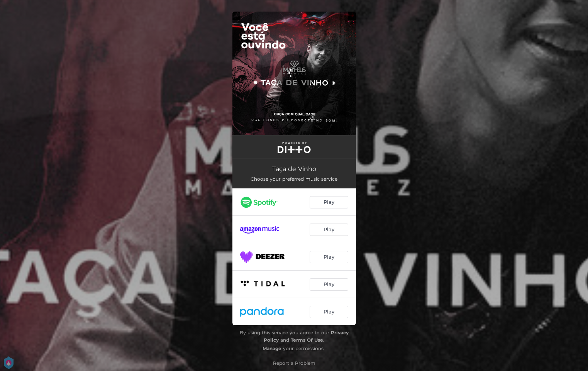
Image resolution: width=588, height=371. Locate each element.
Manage (272, 348)
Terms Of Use (307, 340)
